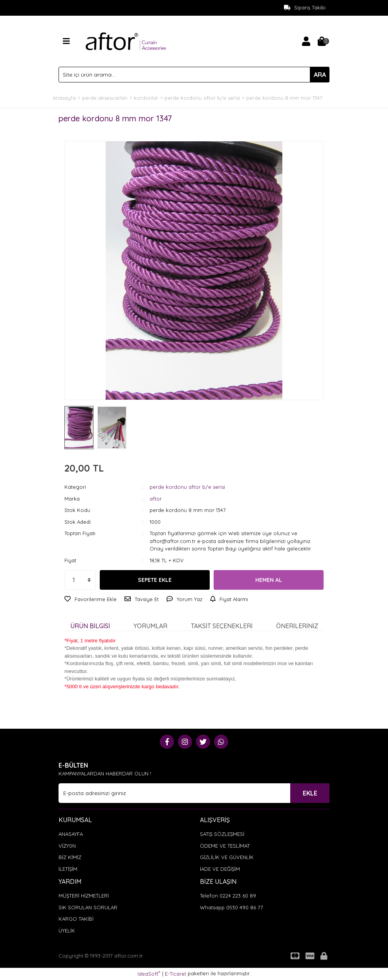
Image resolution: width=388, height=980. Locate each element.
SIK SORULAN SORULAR (88, 907)
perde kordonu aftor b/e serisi (187, 487)
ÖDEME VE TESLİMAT (225, 846)
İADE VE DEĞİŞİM (220, 869)
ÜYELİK (67, 931)
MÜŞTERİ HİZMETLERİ (84, 896)
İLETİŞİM (68, 869)
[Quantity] (80, 580)
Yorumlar (150, 626)
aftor (156, 499)
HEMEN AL (269, 580)
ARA (320, 75)
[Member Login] (306, 41)
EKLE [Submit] (310, 793)
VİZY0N (67, 846)
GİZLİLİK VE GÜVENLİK (227, 857)
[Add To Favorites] (91, 600)
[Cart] (322, 41)
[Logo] (126, 40)
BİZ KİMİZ (70, 857)
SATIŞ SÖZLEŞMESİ (222, 834)
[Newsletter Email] (194, 793)
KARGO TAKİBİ (76, 919)
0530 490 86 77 (245, 907)
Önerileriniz (297, 626)
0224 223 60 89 (238, 896)
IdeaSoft (149, 974)
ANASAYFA (71, 834)
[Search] (194, 75)
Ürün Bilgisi (90, 626)
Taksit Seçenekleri (222, 626)
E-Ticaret (176, 974)
